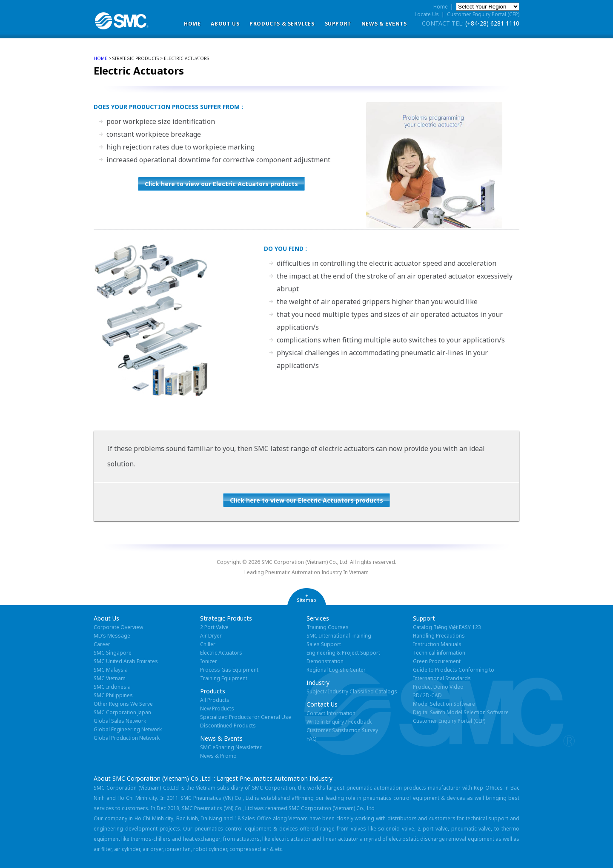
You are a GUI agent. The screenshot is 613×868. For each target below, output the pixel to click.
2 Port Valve (214, 627)
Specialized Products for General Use (246, 717)
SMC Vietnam (110, 678)
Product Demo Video (438, 687)
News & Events (384, 24)
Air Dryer (211, 636)
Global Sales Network (120, 721)
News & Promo (218, 756)
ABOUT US (225, 24)
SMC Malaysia (111, 670)
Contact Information (331, 713)
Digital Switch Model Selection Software (461, 712)
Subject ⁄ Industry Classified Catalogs (352, 691)
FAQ (312, 739)
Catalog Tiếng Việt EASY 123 (447, 627)
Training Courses (328, 627)
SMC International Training (339, 636)
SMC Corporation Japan (122, 712)
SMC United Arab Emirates (126, 661)
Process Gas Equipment (229, 670)
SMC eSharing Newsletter (231, 747)
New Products (217, 708)
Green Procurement (437, 661)
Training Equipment (224, 678)
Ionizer (209, 661)
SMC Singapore (113, 653)
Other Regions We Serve (123, 704)
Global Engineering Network (128, 729)
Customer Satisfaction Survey (342, 730)
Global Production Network (127, 738)
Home (192, 24)
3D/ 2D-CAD (427, 695)
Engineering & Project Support (343, 653)
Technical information (439, 653)
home (100, 58)
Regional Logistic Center (336, 670)
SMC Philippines (113, 695)
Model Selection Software (444, 704)
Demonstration (325, 661)
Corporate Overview (118, 627)
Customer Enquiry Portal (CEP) (483, 14)
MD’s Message (112, 636)
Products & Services (282, 24)
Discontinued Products (228, 726)
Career (102, 644)
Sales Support (324, 644)
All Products (215, 700)
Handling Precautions (439, 636)
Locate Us (427, 14)
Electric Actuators (221, 653)
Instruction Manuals (437, 644)
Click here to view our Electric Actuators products (221, 184)
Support (338, 24)
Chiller (208, 644)
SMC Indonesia (112, 687)
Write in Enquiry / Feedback (339, 722)
